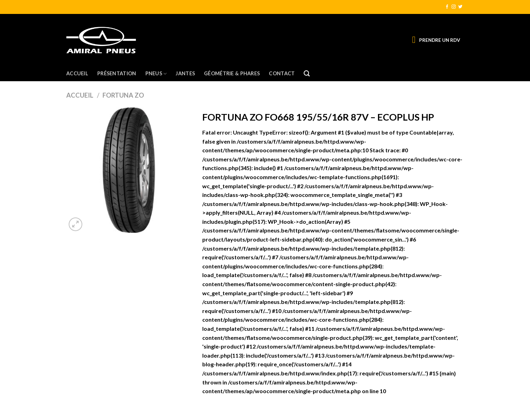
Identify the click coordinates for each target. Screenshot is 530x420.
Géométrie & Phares (232, 73)
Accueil (77, 73)
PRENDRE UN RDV (440, 40)
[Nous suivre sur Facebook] (447, 7)
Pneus (156, 74)
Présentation (117, 73)
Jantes (185, 73)
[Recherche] (307, 74)
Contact (282, 73)
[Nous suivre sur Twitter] (460, 7)
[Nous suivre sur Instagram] (454, 7)
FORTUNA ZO (123, 95)
